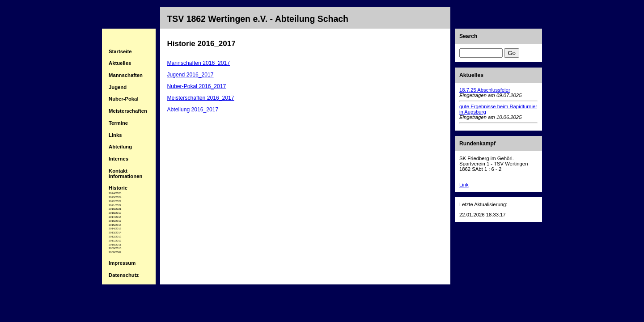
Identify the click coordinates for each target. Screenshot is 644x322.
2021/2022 (115, 205)
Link (464, 185)
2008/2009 (115, 252)
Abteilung (120, 147)
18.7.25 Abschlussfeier (485, 90)
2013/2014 (115, 233)
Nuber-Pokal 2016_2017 (196, 86)
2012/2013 (115, 237)
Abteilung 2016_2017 (193, 110)
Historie (118, 188)
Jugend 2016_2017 (190, 75)
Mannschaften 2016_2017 (198, 63)
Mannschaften (126, 75)
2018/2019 (115, 213)
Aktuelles (120, 63)
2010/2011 (115, 245)
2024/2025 (115, 193)
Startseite (120, 51)
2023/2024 (115, 197)
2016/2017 (115, 221)
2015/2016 (115, 225)
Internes (119, 159)
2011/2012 (115, 241)
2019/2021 (115, 209)
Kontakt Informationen (125, 174)
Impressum (122, 263)
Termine (118, 123)
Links (115, 135)
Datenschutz (124, 275)
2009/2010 (115, 248)
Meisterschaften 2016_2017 (200, 98)
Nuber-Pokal (124, 99)
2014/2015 (115, 229)
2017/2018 (115, 217)
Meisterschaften (128, 111)
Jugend (118, 87)
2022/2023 (115, 201)
